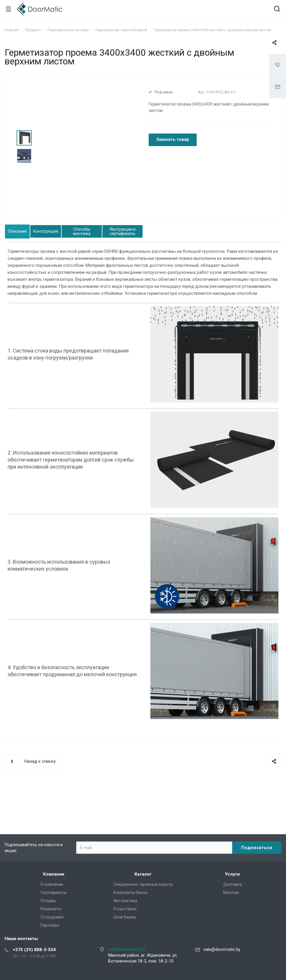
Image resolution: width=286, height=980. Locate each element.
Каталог (143, 874)
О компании (52, 884)
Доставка (232, 884)
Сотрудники (52, 917)
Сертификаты (54, 893)
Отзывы (48, 901)
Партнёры (50, 925)
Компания (54, 874)
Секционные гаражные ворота (143, 884)
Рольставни (125, 909)
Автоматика (125, 901)
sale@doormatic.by (127, 949)
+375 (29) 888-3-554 (34, 950)
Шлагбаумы (125, 917)
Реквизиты (51, 909)
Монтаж (231, 893)
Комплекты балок (130, 893)
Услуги (232, 874)
